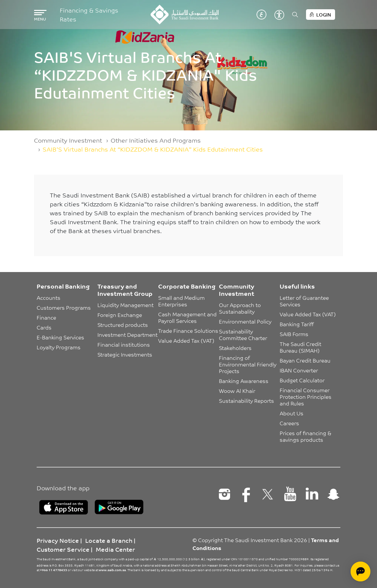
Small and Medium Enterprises (182, 301)
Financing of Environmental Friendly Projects (248, 364)
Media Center (115, 549)
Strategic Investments (125, 354)
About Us (291, 413)
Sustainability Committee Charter (243, 334)
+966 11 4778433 (53, 570)
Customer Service (63, 549)
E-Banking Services (60, 337)
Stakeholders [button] (235, 348)
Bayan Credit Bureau (305, 360)
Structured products (123, 325)
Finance (46, 317)
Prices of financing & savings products (306, 436)
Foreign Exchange (120, 315)
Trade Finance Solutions (188, 330)
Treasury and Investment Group (125, 290)
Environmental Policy (245, 321)
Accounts (49, 297)
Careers (289, 423)
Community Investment (68, 140)
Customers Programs (64, 307)
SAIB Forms (294, 334)
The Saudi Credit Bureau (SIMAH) (301, 347)
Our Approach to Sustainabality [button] (240, 308)
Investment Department (127, 334)
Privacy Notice (58, 540)
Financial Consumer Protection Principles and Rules (306, 397)
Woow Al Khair (237, 391)
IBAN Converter (299, 370)
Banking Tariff (297, 324)
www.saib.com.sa (112, 570)
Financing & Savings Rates (89, 15)
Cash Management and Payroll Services (188, 317)
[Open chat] (360, 571)
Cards (44, 327)
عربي (261, 15)
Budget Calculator (302, 380)
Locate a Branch (109, 540)
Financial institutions (124, 344)
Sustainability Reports (246, 400)
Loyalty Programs (59, 347)
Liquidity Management (125, 305)
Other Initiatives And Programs (156, 140)
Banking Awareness (244, 381)
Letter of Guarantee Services (305, 301)
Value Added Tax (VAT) (186, 340)
